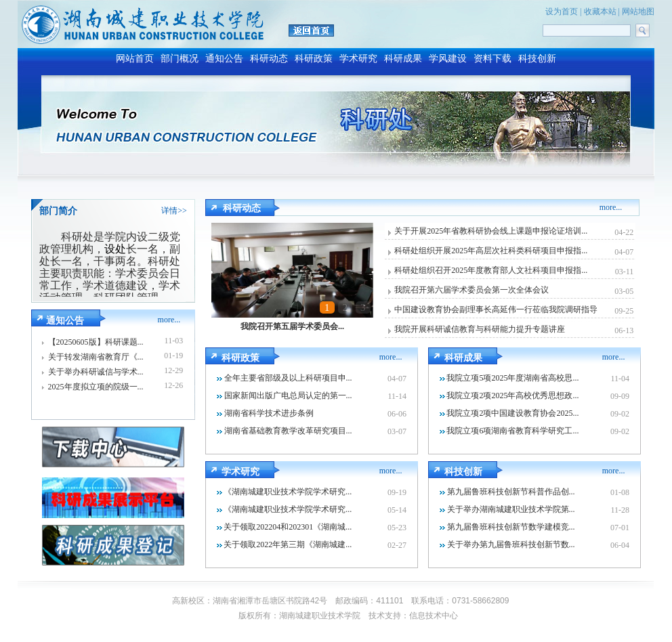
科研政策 (314, 59)
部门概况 (180, 59)
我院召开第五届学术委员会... (292, 326)
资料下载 (492, 59)
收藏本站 (600, 12)
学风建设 (448, 59)
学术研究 (358, 59)
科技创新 (537, 59)
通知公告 (224, 59)
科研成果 (403, 59)
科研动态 (269, 59)
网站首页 (135, 59)
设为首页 (562, 12)
